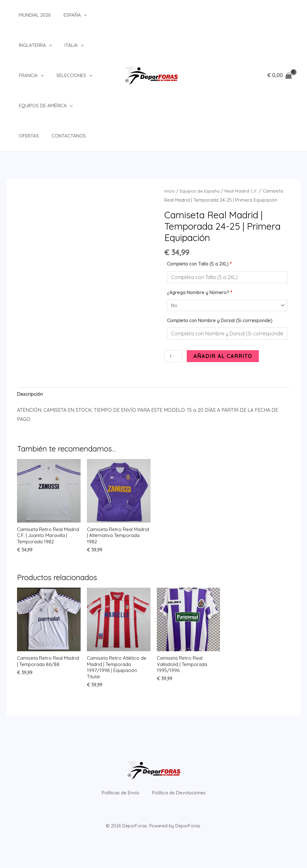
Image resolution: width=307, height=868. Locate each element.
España (66, 15)
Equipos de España (200, 191)
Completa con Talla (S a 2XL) (199, 264)
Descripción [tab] (31, 396)
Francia (25, 76)
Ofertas (86, 106)
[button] (74, 15)
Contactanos (30, 136)
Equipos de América (40, 106)
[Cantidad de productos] (173, 357)
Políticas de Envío (115, 803)
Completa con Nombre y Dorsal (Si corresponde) (220, 321)
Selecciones (65, 76)
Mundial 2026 (29, 15)
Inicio (170, 191)
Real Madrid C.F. (243, 191)
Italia (65, 45)
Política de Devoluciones (184, 803)
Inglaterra (29, 45)
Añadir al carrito (224, 357)
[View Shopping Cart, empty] (279, 76)
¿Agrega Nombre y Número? (199, 293)
